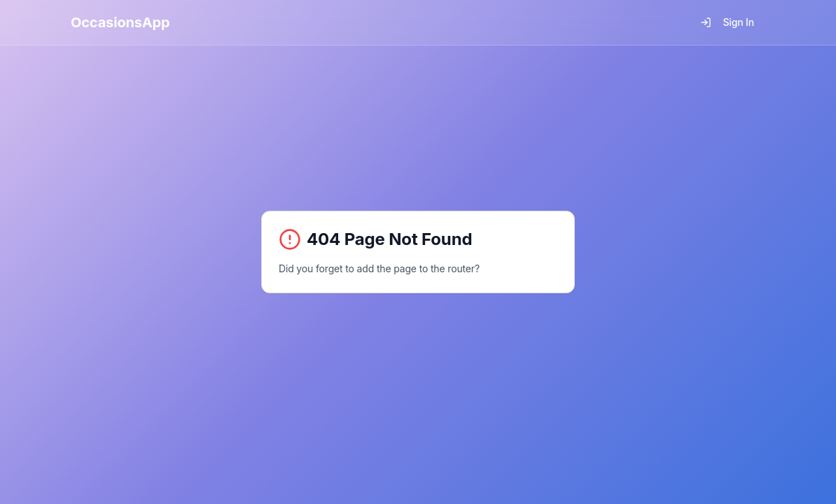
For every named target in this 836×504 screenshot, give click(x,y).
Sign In (727, 22)
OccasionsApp (120, 22)
